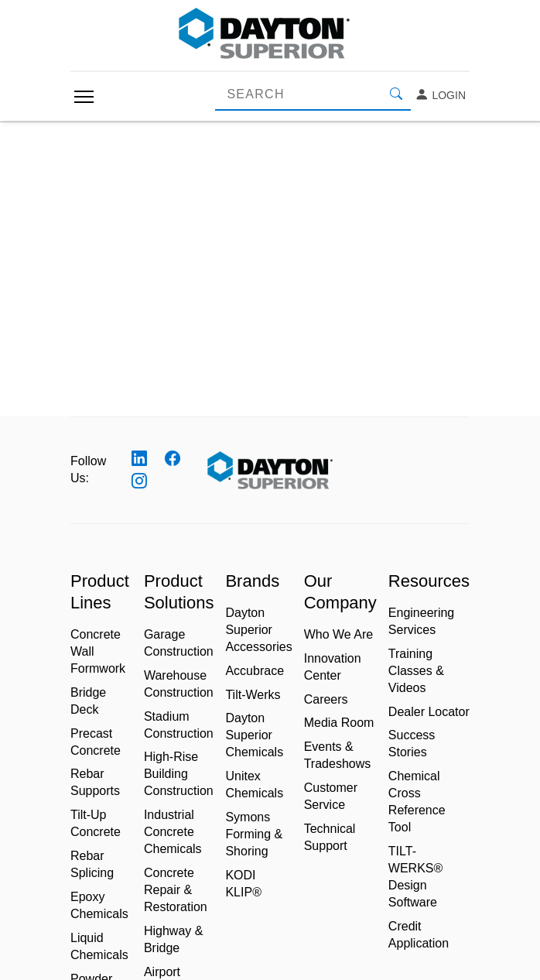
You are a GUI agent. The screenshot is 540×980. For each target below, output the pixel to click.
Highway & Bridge (173, 939)
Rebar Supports (95, 782)
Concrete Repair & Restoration (176, 890)
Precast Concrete (96, 742)
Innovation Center (333, 667)
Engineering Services (421, 621)
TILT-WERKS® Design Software (415, 877)
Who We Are (339, 634)
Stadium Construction (179, 725)
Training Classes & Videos (416, 671)
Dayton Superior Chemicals (254, 735)
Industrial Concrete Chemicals (173, 832)
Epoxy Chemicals (99, 905)
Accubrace (255, 671)
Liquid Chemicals (99, 946)
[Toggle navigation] (84, 97)
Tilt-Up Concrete (96, 823)
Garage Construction (179, 643)
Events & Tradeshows (338, 755)
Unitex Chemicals (254, 785)
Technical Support (330, 837)
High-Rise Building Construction (179, 774)
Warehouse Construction (179, 684)
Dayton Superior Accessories (258, 630)
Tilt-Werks (253, 695)
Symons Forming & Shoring (254, 834)
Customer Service (331, 796)
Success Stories (412, 744)
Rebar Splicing (92, 864)
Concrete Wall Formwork (98, 651)
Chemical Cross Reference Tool (417, 802)
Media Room (339, 723)
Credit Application (419, 935)
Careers (326, 699)
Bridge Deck (88, 701)
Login (440, 95)
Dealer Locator (429, 712)
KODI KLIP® (243, 884)
